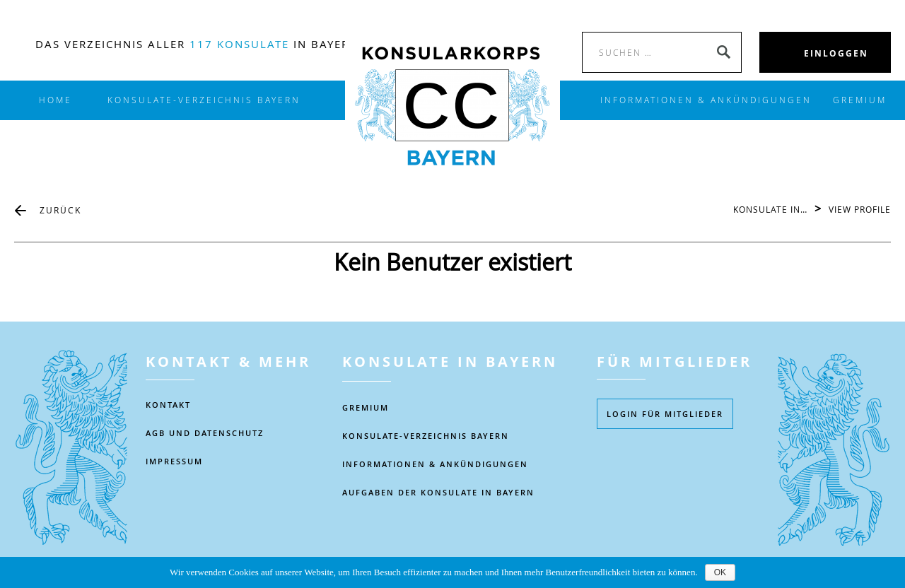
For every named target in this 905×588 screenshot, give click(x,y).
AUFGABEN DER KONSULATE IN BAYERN (438, 492)
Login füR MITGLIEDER (665, 414)
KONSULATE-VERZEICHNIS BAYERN (204, 100)
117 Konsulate (239, 44)
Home (56, 100)
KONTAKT (168, 405)
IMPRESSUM (174, 461)
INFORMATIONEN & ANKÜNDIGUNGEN (706, 100)
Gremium (860, 100)
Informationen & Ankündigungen (435, 464)
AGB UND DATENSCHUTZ (205, 433)
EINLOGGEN (836, 53)
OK (720, 572)
